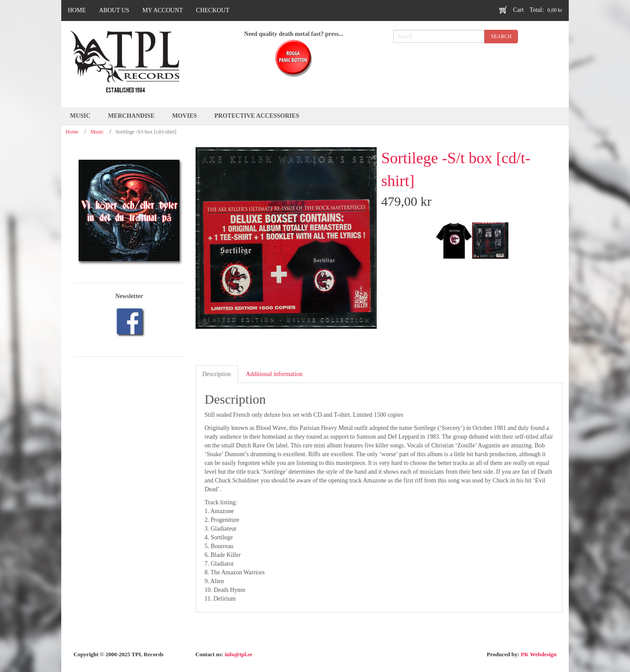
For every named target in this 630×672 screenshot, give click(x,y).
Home (72, 132)
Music (97, 132)
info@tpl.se (239, 654)
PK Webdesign (539, 654)
